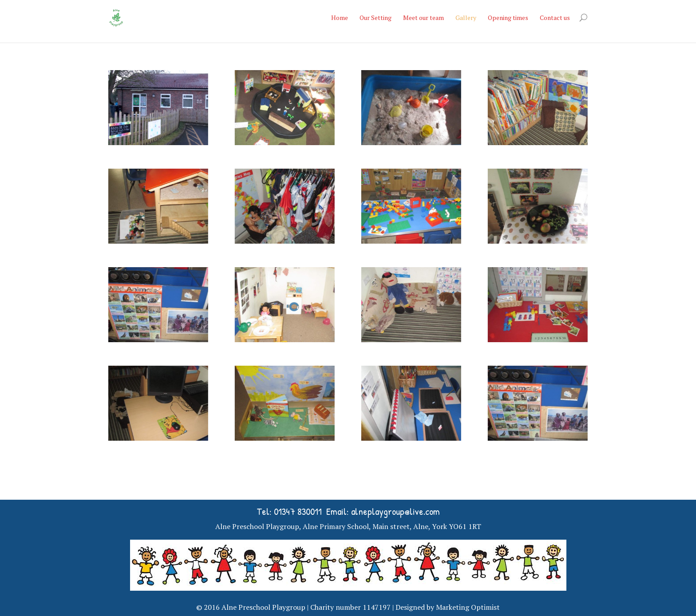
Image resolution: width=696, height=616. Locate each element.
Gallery (466, 18)
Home (340, 18)
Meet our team (423, 18)
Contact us (555, 18)
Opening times (508, 18)
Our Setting (376, 18)
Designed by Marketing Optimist (448, 607)
